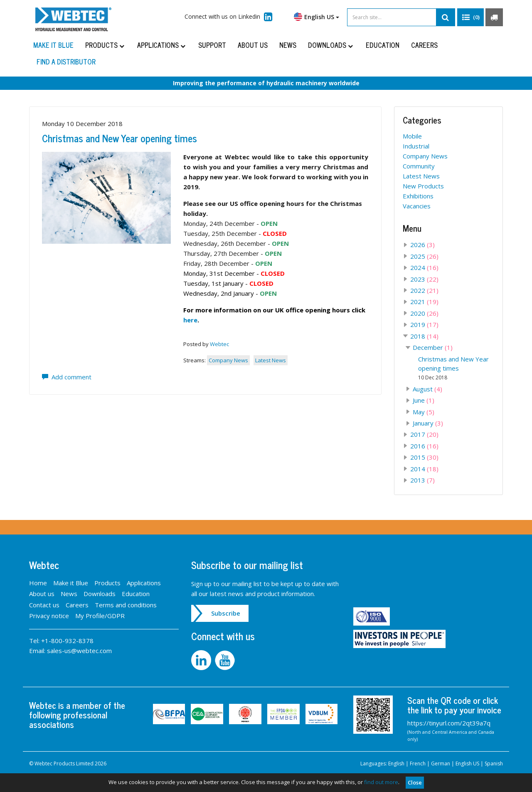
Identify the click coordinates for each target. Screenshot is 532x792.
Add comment (67, 377)
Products (105, 45)
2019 (424, 324)
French (418, 764)
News (288, 45)
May (424, 412)
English (396, 764)
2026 (422, 245)
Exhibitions (418, 196)
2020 (424, 313)
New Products (423, 186)
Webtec (219, 344)
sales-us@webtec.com (79, 651)
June (424, 400)
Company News (228, 360)
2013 (422, 480)
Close (415, 782)
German (441, 764)
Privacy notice (49, 616)
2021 (424, 302)
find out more (381, 782)
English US (316, 17)
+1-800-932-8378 (67, 641)
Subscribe (226, 613)
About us (253, 45)
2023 (424, 279)
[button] (470, 17)
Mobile (412, 136)
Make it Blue (53, 45)
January (428, 423)
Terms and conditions (126, 605)
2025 (424, 256)
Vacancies (417, 206)
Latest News (271, 360)
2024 (424, 267)
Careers (424, 45)
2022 (424, 290)
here (190, 320)
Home (38, 583)
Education (383, 45)
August (427, 389)
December (433, 347)
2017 (424, 434)
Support (212, 45)
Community (419, 166)
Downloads (331, 45)
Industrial (416, 146)
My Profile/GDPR (100, 616)
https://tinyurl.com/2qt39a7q (449, 723)
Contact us (44, 605)
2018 (424, 336)
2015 (424, 457)
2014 (424, 469)
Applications (162, 45)
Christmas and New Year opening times (119, 138)
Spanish (494, 764)
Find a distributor (66, 62)
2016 (424, 446)
